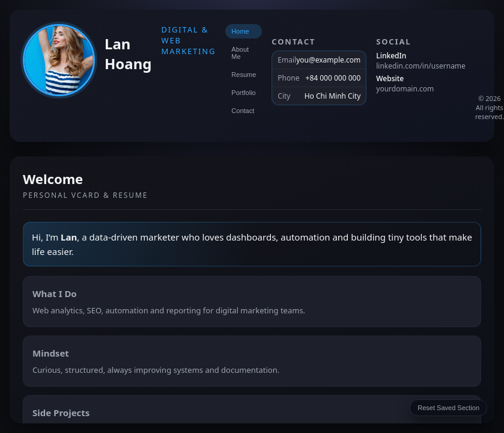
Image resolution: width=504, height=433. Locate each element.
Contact (243, 111)
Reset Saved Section (448, 408)
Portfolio (243, 93)
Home (240, 31)
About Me (240, 53)
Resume (244, 75)
